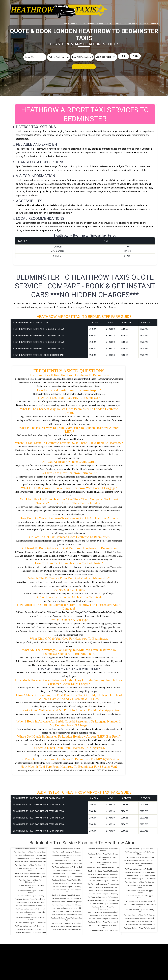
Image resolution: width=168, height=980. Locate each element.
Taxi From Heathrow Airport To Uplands (140, 881)
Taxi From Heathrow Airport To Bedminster (30, 872)
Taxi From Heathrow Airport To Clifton (67, 847)
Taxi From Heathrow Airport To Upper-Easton (140, 885)
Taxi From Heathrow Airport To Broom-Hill (30, 904)
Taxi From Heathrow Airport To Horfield (67, 907)
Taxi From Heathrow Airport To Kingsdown (67, 922)
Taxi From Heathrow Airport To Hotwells (67, 910)
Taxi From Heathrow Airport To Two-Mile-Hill (140, 874)
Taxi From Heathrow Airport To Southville (103, 917)
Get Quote (84, 67)
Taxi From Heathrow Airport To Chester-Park (30, 921)
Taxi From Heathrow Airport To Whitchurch (140, 914)
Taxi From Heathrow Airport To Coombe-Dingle (67, 855)
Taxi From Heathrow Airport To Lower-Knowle (103, 862)
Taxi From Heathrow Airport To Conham (67, 851)
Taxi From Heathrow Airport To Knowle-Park (67, 925)
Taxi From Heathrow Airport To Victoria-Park (140, 900)
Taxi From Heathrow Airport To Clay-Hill (30, 928)
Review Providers (87, 4)
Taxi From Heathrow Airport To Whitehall (140, 917)
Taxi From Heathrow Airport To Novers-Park (103, 883)
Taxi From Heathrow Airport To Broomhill (30, 908)
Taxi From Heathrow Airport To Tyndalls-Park (140, 878)
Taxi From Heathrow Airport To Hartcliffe (67, 879)
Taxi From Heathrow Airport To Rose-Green (103, 896)
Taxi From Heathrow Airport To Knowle (67, 928)
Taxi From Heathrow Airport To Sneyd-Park (103, 911)
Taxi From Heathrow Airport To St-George (140, 847)
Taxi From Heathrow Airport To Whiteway (140, 920)
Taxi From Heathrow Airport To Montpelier (103, 870)
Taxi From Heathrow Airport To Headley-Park (67, 882)
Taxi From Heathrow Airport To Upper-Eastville (140, 890)
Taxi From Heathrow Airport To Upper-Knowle (140, 896)
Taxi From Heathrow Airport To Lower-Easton (103, 857)
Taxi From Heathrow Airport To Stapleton (140, 856)
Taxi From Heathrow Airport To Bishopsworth (30, 880)
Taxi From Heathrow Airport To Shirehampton (103, 907)
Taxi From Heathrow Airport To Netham (103, 876)
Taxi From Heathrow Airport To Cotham (67, 859)
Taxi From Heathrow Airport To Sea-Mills (103, 902)
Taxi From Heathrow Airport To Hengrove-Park (67, 890)
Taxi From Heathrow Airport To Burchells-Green (30, 912)
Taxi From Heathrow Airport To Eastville (67, 869)
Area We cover (131, 4)
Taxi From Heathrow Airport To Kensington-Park (67, 918)
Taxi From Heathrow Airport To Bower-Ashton (30, 890)
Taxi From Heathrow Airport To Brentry (30, 895)
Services (118, 4)
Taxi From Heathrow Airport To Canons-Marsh (30, 917)
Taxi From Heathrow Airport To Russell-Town (103, 899)
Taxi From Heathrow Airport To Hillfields (67, 904)
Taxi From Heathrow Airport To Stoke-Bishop (140, 863)
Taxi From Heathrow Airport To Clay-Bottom (30, 925)
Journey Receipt (104, 4)
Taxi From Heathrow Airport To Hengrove (67, 894)
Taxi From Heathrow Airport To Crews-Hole (67, 862)
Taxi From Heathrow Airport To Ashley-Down (30, 851)
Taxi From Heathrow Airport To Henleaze (67, 897)
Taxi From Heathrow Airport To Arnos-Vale (30, 847)
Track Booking (70, 4)
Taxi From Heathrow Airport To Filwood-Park (67, 872)
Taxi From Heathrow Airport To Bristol (30, 901)
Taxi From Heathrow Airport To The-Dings (140, 868)
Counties (144, 4)
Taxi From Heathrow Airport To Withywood (140, 927)
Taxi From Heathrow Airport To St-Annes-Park (103, 925)
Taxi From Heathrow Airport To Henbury (67, 885)
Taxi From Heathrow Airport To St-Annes (103, 929)
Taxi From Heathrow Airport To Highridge (67, 900)
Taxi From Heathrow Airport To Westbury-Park (140, 909)
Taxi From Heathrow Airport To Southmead (103, 914)
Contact (154, 4)
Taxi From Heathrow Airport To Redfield (103, 886)
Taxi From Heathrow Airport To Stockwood (140, 859)
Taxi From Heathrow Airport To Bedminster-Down (30, 868)
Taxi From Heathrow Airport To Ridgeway (103, 893)
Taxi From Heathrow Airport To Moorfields (103, 873)
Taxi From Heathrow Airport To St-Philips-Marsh (140, 852)
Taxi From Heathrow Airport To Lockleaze (103, 853)
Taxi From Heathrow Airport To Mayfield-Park (103, 866)
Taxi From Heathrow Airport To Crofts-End (67, 866)
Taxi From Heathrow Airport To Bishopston (30, 876)
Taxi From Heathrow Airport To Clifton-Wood (30, 931)
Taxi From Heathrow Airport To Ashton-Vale (30, 857)
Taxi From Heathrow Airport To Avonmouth (30, 860)
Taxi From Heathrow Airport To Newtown (103, 880)
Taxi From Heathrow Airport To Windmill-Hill (140, 923)
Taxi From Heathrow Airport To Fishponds (67, 876)
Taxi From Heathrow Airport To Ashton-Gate (30, 854)
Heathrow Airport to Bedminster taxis (35, 204)
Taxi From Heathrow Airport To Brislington (30, 898)
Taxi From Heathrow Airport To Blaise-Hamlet (30, 885)
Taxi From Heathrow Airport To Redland (103, 889)
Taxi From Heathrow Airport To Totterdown (140, 871)
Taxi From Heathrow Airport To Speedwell (103, 921)
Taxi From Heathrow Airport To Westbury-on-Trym (140, 904)
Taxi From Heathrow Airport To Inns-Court (67, 913)
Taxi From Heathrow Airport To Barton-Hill (30, 864)
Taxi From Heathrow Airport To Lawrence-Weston (103, 848)
